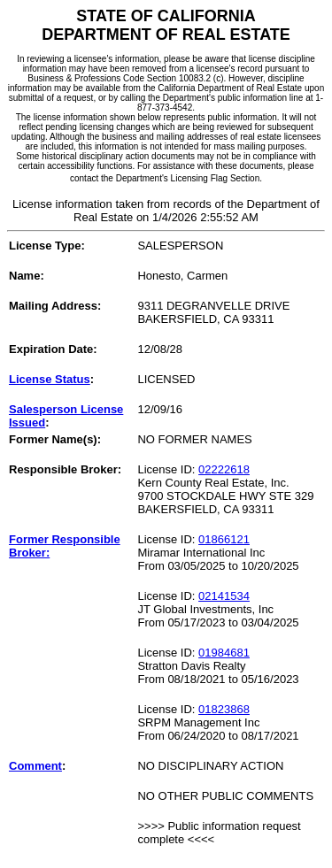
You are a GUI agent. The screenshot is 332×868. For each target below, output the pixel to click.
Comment (35, 766)
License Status (50, 379)
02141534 (224, 596)
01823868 (224, 709)
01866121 (224, 539)
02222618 (224, 469)
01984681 (224, 653)
